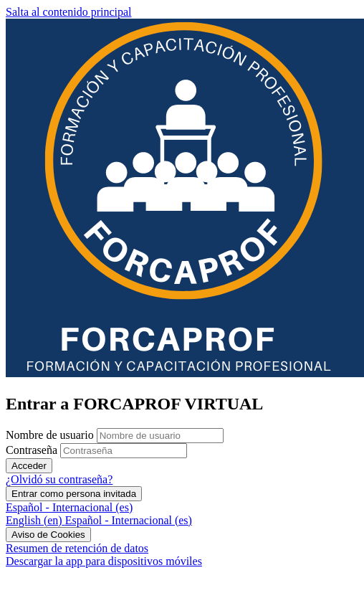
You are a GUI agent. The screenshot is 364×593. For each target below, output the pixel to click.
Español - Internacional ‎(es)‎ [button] (69, 507)
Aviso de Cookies (48, 535)
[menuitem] (35, 520)
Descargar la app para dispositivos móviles (104, 561)
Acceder (29, 466)
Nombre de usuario (51, 435)
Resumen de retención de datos (77, 548)
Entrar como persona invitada (74, 494)
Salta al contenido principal (69, 12)
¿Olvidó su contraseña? (59, 479)
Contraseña (32, 450)
